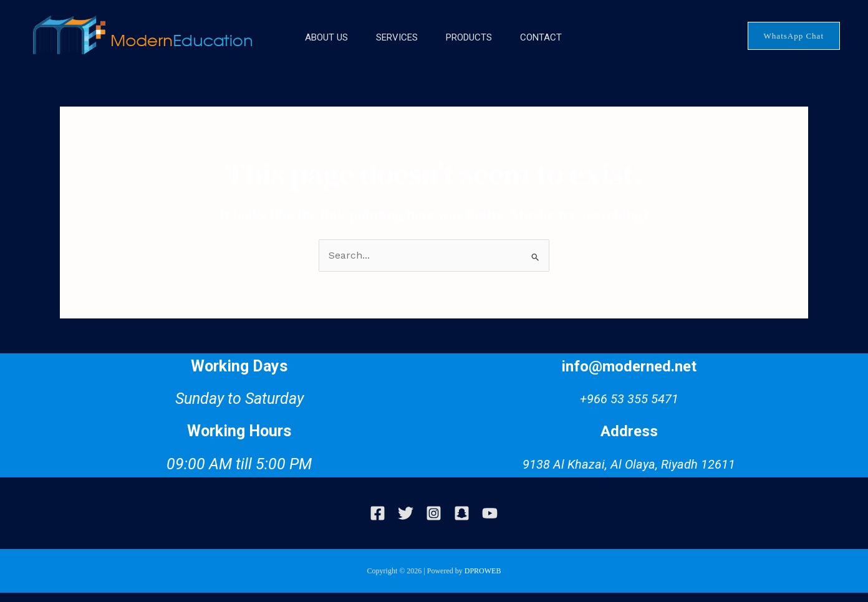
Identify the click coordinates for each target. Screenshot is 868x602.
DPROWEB (483, 580)
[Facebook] (378, 523)
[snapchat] (462, 523)
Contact (553, 47)
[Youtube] (490, 523)
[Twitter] (406, 523)
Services (390, 47)
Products (471, 47)
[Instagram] (434, 523)
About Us (310, 47)
